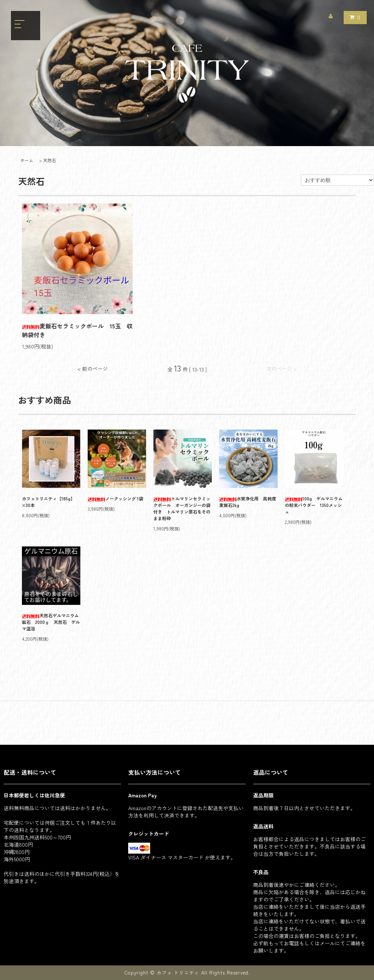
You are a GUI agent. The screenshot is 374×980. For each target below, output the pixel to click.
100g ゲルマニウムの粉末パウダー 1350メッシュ (314, 505)
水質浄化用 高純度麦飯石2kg (248, 502)
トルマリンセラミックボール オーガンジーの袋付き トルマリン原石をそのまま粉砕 (182, 508)
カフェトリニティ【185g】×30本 (48, 502)
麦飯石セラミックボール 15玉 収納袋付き (77, 330)
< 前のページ (93, 369)
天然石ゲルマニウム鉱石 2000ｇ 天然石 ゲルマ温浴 (51, 622)
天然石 (50, 160)
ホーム (27, 160)
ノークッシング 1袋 (115, 498)
